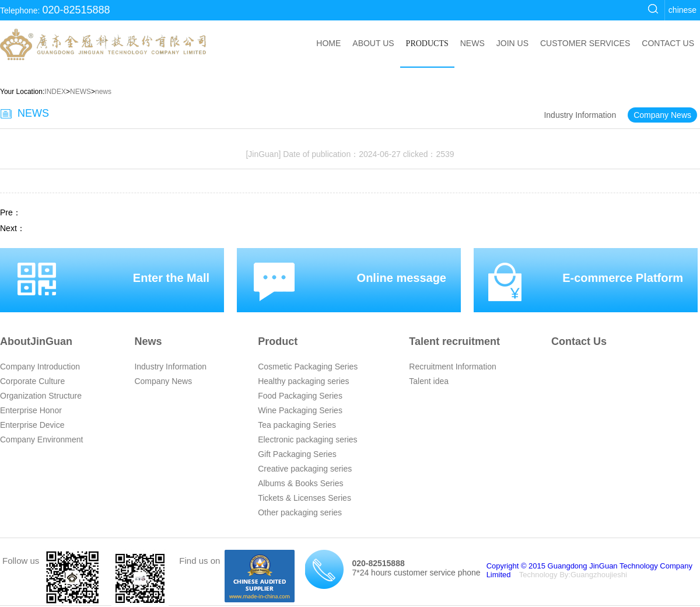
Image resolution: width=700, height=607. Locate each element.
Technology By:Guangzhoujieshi (573, 575)
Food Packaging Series (300, 396)
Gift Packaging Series (297, 454)
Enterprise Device (32, 425)
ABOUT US (373, 43)
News (148, 341)
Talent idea (429, 381)
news (103, 92)
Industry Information (580, 115)
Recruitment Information (452, 367)
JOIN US (512, 43)
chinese (682, 10)
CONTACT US (668, 43)
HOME (328, 43)
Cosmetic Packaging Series (308, 367)
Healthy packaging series (303, 381)
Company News (662, 115)
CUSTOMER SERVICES (585, 43)
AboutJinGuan (36, 341)
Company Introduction (40, 367)
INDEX (55, 92)
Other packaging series (300, 512)
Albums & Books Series (300, 483)
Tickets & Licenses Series (304, 498)
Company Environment (41, 439)
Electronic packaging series (307, 439)
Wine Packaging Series (300, 410)
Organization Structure (41, 396)
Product (278, 341)
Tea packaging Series (297, 425)
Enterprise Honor (31, 410)
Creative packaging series (305, 469)
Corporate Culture (32, 381)
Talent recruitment (454, 341)
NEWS (473, 43)
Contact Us (579, 341)
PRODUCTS (427, 43)
